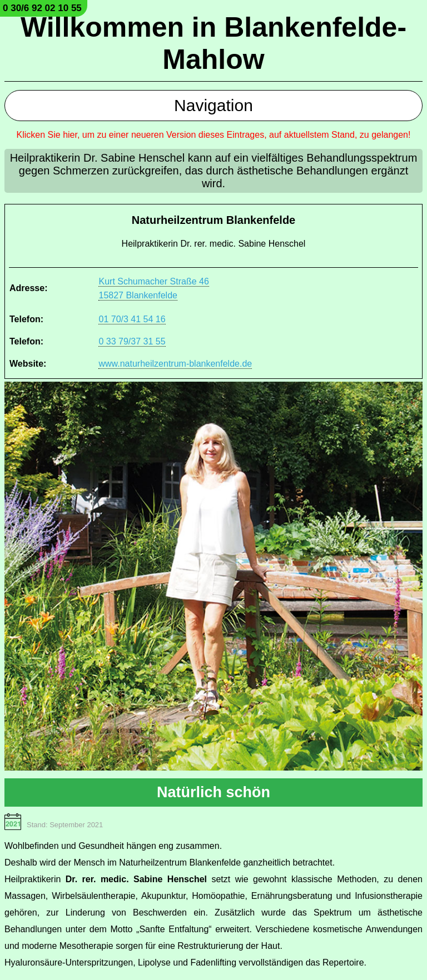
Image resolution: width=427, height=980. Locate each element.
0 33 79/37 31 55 (132, 341)
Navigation (213, 105)
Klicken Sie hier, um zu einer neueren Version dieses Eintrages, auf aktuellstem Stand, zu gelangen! (214, 135)
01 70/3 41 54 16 (132, 319)
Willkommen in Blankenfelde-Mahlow (213, 43)
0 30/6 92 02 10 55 (42, 8)
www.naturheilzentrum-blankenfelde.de (175, 364)
